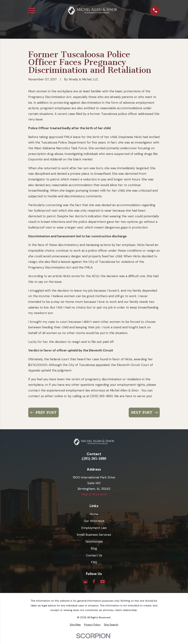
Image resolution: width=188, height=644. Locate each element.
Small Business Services (94, 535)
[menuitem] (75, 625)
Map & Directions (94, 494)
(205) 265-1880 (94, 459)
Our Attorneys (94, 521)
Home (94, 514)
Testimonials (94, 542)
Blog (94, 548)
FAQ (94, 562)
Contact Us (94, 555)
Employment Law (94, 528)
